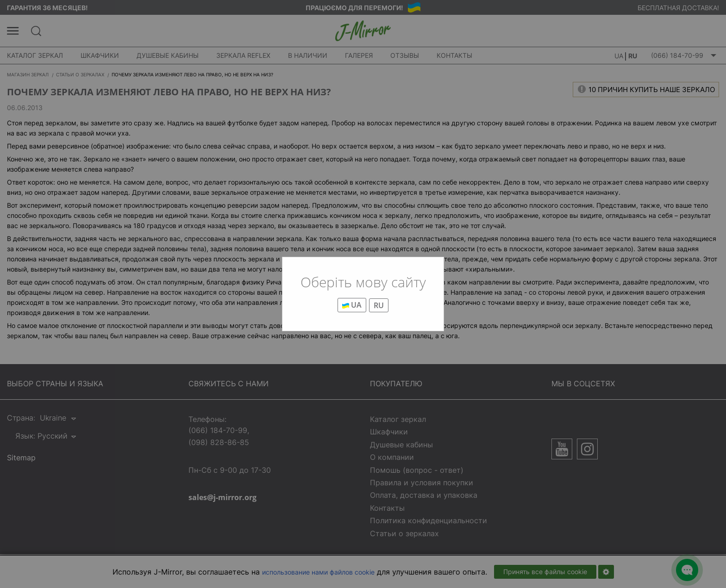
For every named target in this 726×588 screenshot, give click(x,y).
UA (352, 305)
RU (379, 305)
